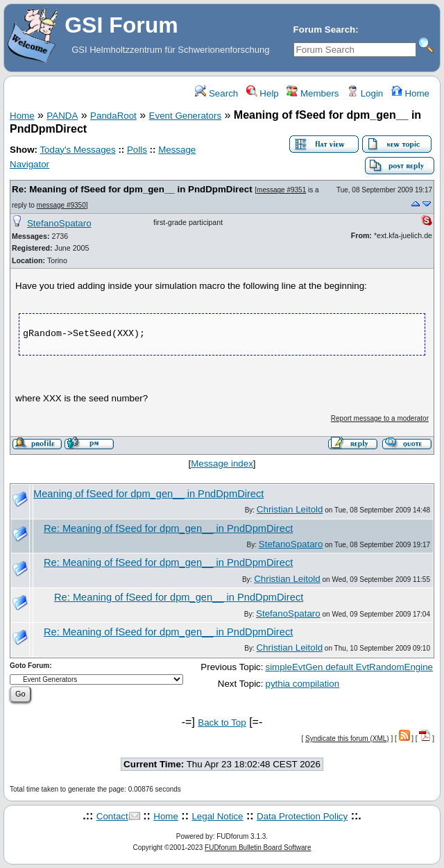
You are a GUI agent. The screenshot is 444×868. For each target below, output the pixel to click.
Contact (112, 816)
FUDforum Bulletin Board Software (258, 848)
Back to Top (222, 723)
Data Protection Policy (302, 816)
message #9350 (61, 205)
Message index (222, 464)
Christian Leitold (290, 509)
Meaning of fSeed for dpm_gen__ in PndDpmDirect (148, 494)
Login (365, 93)
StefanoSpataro (59, 223)
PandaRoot (113, 116)
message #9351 (281, 190)
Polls (137, 150)
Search (216, 93)
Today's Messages (77, 150)
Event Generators (185, 116)
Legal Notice (217, 816)
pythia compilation (302, 684)
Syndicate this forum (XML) (347, 738)
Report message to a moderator (380, 418)
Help (263, 93)
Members (313, 93)
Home (410, 93)
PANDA (62, 116)
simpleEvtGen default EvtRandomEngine (349, 667)
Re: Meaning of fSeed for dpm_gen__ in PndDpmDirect (132, 189)
